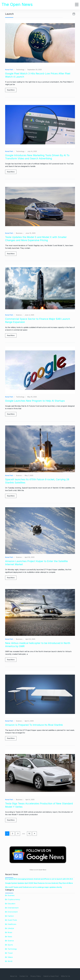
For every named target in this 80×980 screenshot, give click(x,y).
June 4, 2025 (29, 315)
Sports (10, 945)
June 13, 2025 (30, 233)
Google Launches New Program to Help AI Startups (35, 401)
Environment (13, 912)
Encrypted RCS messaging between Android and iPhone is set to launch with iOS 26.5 (39, 879)
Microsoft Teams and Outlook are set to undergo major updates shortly (34, 887)
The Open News (17, 4)
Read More (11, 90)
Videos (10, 957)
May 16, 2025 (32, 397)
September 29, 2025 (35, 70)
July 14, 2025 (32, 151)
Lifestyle (11, 928)
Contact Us (24, 976)
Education (11, 904)
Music (10, 932)
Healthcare (12, 924)
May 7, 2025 (29, 475)
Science (19, 315)
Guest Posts (12, 920)
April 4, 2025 (29, 721)
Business (19, 233)
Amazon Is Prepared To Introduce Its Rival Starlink (34, 725)
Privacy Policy (36, 976)
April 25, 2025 (30, 639)
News (10, 937)
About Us (14, 976)
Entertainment (13, 908)
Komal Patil (9, 70)
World (10, 961)
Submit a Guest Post (51, 976)
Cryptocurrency (14, 899)
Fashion (11, 916)
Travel (10, 953)
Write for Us (66, 976)
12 (30, 833)
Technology (20, 70)
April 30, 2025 (30, 557)
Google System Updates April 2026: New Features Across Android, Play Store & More (39, 883)
